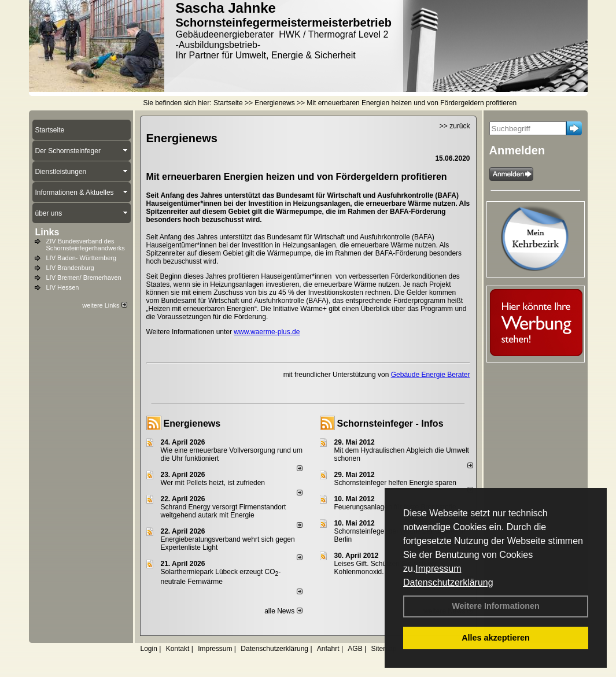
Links (47, 232)
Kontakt (178, 649)
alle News (283, 611)
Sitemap (383, 649)
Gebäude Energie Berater (431, 375)
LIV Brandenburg (70, 268)
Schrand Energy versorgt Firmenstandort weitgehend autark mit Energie (224, 511)
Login (149, 649)
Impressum (438, 569)
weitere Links (104, 305)
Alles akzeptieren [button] (496, 638)
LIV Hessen (63, 287)
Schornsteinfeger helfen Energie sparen (395, 483)
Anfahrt (328, 649)
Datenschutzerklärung (448, 582)
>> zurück (455, 126)
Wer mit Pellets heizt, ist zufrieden (213, 483)
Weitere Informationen (496, 606)
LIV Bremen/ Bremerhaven (84, 278)
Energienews (192, 423)
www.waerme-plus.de (267, 332)
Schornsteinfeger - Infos (390, 423)
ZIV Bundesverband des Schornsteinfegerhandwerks (86, 245)
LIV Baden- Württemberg (82, 258)
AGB (355, 649)
